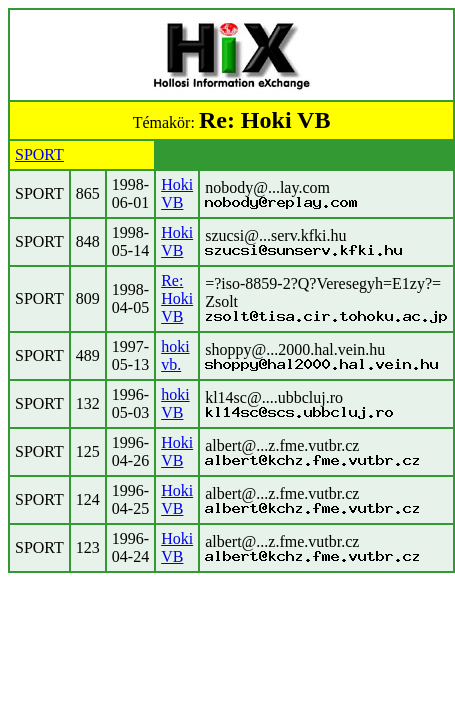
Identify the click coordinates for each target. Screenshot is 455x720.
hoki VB (175, 403)
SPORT (39, 154)
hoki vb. (175, 355)
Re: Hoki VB (177, 298)
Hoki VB (177, 193)
